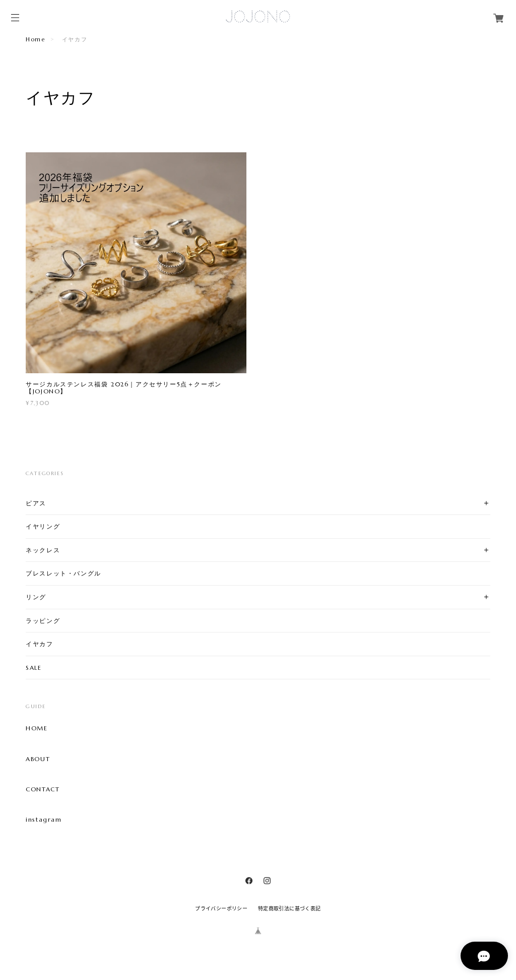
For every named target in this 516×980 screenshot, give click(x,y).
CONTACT (43, 789)
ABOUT (38, 759)
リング (36, 597)
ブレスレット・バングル (63, 573)
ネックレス (43, 550)
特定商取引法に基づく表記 (289, 908)
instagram (44, 820)
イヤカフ (39, 644)
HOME (37, 728)
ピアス (36, 503)
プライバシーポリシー (221, 908)
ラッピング (43, 621)
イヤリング (43, 526)
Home (35, 39)
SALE (34, 668)
